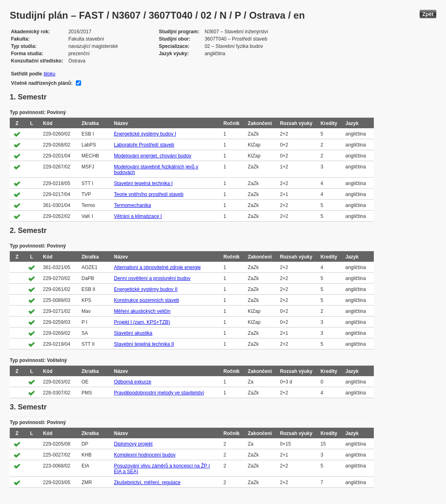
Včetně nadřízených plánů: (42, 83)
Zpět (428, 14)
